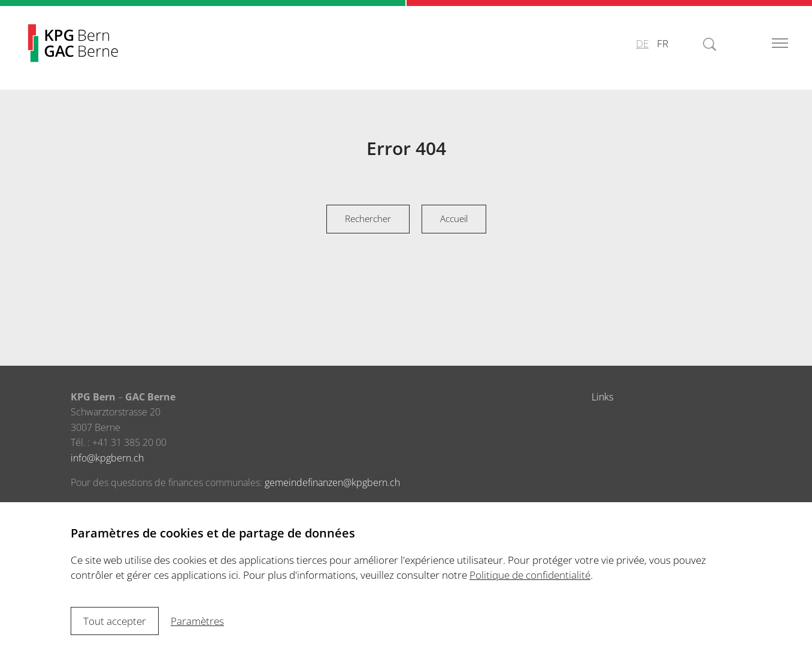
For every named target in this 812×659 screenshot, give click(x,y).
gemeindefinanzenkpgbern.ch (332, 482)
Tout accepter (115, 621)
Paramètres (197, 621)
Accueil (454, 218)
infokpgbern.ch (107, 458)
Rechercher (368, 218)
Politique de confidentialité (530, 575)
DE (642, 43)
